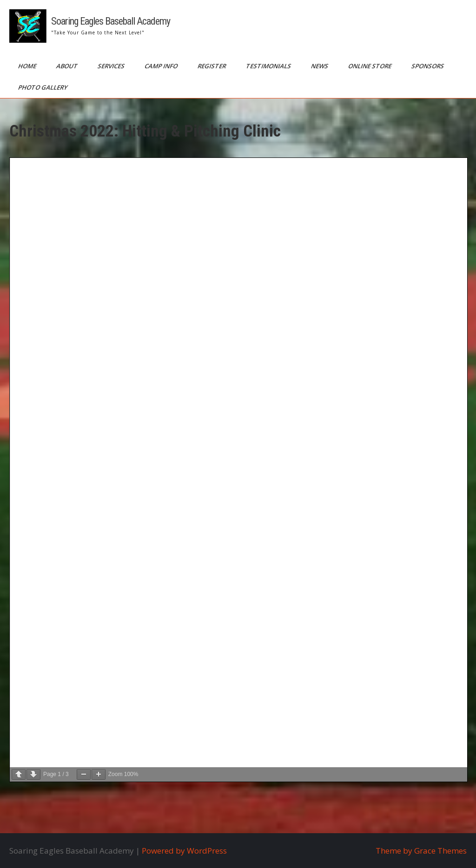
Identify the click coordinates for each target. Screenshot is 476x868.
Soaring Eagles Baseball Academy (111, 21)
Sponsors (428, 66)
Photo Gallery (43, 87)
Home (28, 66)
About (68, 66)
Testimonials (269, 66)
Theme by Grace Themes (421, 851)
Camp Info (162, 66)
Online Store (370, 66)
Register (212, 66)
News (320, 66)
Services (112, 66)
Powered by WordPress (184, 851)
